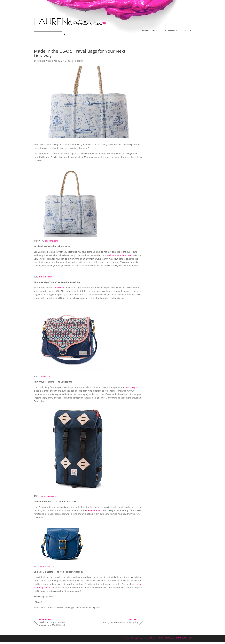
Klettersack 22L (94, 510)
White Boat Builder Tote (120, 255)
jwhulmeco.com (47, 566)
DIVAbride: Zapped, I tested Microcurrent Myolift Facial (52, 621)
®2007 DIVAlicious (167, 638)
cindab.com (45, 376)
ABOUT (155, 30)
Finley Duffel (59, 288)
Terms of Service (150, 638)
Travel (80, 61)
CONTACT (186, 30)
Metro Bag (130, 387)
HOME (145, 30)
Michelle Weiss (44, 61)
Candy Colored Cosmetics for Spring (121, 621)
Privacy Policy (137, 638)
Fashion (72, 61)
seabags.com (51, 241)
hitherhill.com (45, 277)
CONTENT (170, 30)
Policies (126, 638)
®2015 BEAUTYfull (183, 638)
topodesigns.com (48, 496)
